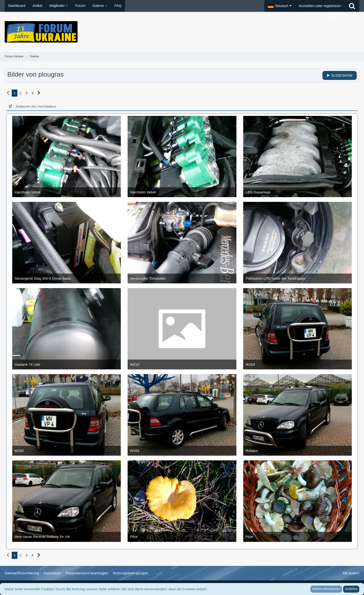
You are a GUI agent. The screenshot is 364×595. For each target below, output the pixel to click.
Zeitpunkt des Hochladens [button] (36, 106)
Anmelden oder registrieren (320, 6)
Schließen (351, 589)
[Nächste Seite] (39, 93)
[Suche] (352, 6)
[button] (280, 6)
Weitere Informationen (326, 589)
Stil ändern (351, 573)
